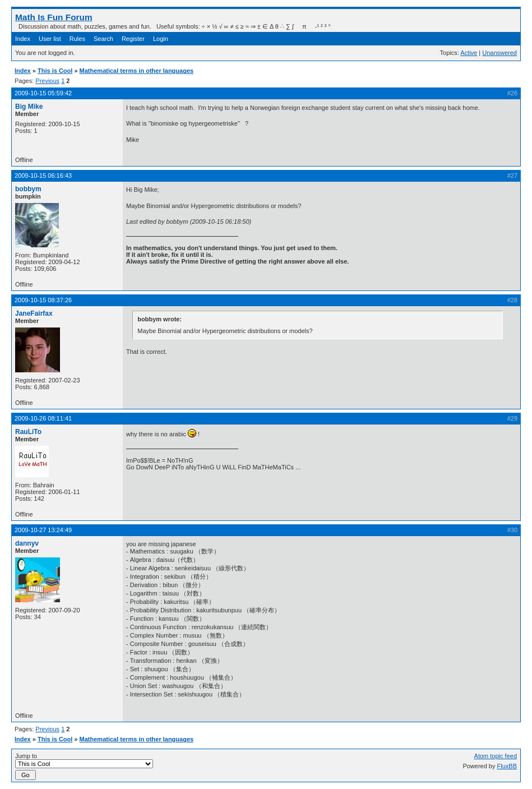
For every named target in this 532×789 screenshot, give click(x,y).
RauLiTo (28, 432)
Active (469, 53)
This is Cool (55, 71)
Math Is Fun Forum (54, 17)
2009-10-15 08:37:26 (43, 300)
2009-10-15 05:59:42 (43, 93)
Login (161, 39)
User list (50, 39)
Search (103, 39)
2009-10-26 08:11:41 (43, 418)
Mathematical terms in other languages (137, 71)
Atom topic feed (496, 756)
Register (133, 39)
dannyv (27, 543)
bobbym (28, 189)
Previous (47, 81)
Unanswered (499, 53)
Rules (77, 39)
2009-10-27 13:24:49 (43, 530)
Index (23, 39)
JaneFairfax (34, 313)
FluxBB (507, 766)
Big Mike (29, 107)
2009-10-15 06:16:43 (43, 176)
